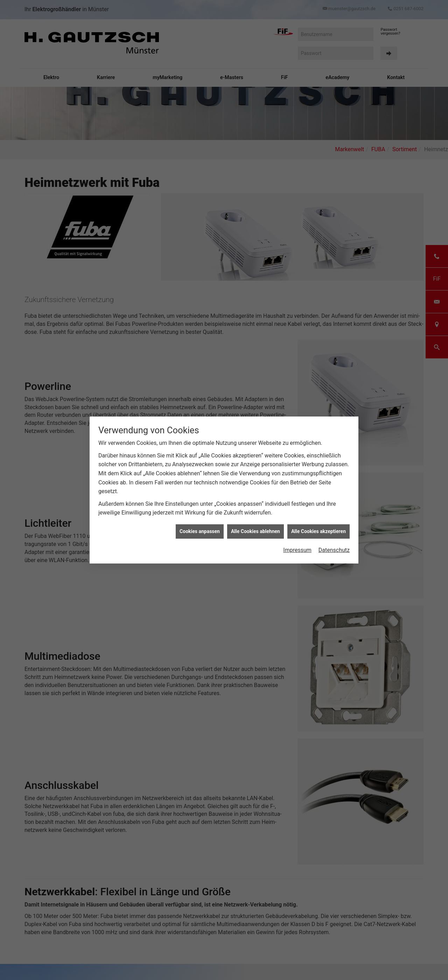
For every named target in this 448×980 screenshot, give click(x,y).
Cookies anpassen (200, 525)
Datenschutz (334, 544)
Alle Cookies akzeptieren (318, 525)
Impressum (297, 544)
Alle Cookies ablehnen (255, 525)
